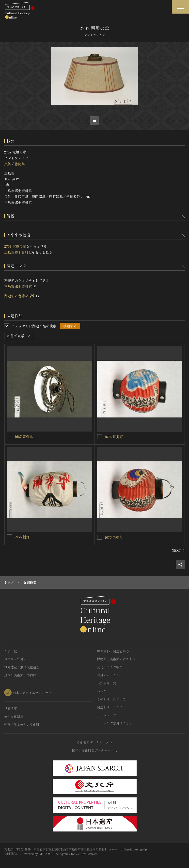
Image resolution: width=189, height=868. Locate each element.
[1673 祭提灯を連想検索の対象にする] (100, 537)
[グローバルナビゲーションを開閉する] (180, 7)
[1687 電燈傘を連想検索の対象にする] (10, 436)
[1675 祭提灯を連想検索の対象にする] (100, 437)
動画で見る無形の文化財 (22, 725)
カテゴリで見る (15, 659)
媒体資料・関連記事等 (113, 651)
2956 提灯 (22, 537)
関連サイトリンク (110, 707)
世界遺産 (11, 708)
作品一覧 (11, 651)
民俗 (8, 164)
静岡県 (19, 164)
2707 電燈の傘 (15, 246)
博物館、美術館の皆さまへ (116, 659)
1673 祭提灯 (114, 537)
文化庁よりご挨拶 (110, 667)
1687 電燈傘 (24, 436)
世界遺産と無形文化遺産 (22, 667)
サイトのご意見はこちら (115, 723)
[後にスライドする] (178, 550)
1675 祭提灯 (114, 437)
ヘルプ (102, 691)
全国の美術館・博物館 (20, 675)
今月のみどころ (108, 675)
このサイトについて (111, 699)
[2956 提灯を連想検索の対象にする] (10, 537)
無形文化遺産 (14, 717)
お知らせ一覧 (107, 683)
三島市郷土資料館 (18, 252)
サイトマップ (107, 715)
